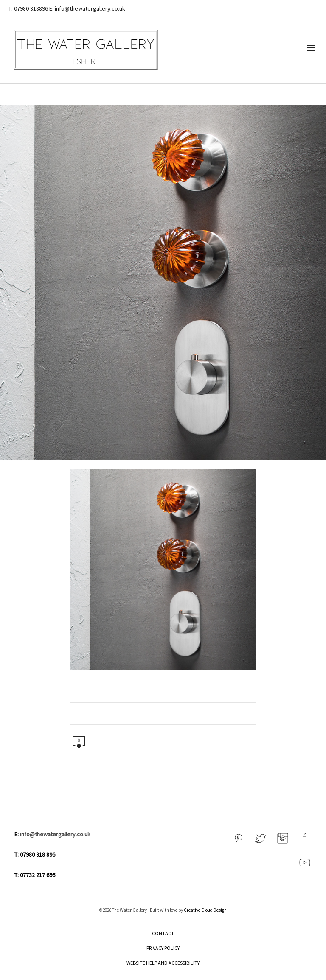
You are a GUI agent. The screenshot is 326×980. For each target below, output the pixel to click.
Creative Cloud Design (205, 910)
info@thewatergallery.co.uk (55, 834)
